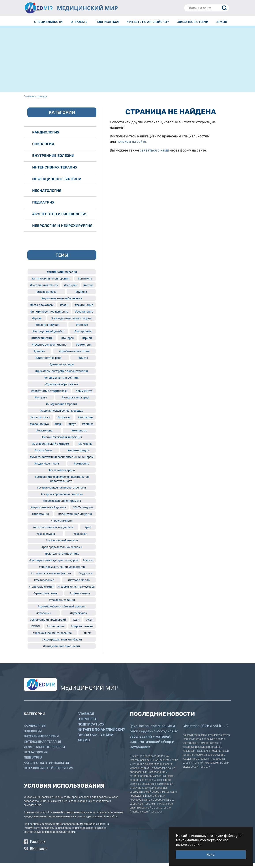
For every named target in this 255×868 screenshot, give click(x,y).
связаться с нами (154, 155)
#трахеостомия (80, 598)
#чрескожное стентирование (52, 638)
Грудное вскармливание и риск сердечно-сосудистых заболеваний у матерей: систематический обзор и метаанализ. (154, 741)
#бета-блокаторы (42, 310)
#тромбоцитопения (62, 605)
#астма (88, 290)
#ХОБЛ (35, 631)
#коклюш (64, 422)
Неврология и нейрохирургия (62, 230)
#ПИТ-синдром (83, 512)
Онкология (43, 149)
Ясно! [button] (211, 854)
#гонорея (67, 343)
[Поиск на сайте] (207, 8)
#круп (72, 429)
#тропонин (44, 618)
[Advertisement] (127, 66)
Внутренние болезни (53, 160)
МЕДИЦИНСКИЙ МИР (87, 8)
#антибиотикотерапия (62, 277)
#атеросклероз (46, 297)
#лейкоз (88, 429)
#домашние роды (62, 369)
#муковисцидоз (78, 455)
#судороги (85, 578)
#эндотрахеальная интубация (62, 644)
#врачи (37, 323)
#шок (87, 638)
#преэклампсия (62, 525)
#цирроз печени (82, 631)
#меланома (79, 435)
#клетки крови (40, 422)
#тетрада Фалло (79, 585)
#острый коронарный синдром (62, 499)
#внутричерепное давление (49, 316)
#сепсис (88, 565)
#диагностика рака (48, 363)
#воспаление (84, 316)
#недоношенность (47, 468)
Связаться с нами (95, 740)
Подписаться (91, 729)
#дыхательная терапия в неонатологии (62, 376)
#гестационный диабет (48, 336)
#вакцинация (84, 310)
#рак (88, 532)
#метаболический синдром (50, 449)
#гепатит (82, 330)
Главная (86, 719)
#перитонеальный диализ (48, 512)
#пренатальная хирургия (75, 519)
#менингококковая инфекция (62, 442)
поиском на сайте (131, 146)
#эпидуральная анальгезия (62, 651)
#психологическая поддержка (53, 532)
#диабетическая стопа (74, 356)
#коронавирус (39, 429)
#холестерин (55, 631)
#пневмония (40, 519)
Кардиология (46, 137)
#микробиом (43, 455)
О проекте (87, 724)
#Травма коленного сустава (76, 591)
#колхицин (85, 422)
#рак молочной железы (62, 545)
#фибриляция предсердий (48, 625)
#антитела (85, 283)
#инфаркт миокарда (75, 402)
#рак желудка (46, 539)
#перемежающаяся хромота (62, 506)
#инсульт (41, 402)
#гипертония (83, 336)
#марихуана (44, 435)
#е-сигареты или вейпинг (62, 382)
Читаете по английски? (101, 734)
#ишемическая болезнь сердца (62, 415)
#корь (58, 429)
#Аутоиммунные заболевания (62, 303)
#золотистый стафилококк (49, 396)
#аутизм (81, 297)
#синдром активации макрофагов (62, 572)
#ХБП (90, 625)
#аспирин (71, 290)
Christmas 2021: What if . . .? (206, 731)
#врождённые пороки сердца (72, 323)
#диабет (39, 356)
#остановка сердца (62, 475)
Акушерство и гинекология (60, 219)
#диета (83, 363)
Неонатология (47, 195)
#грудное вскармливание (49, 349)
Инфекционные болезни (57, 184)
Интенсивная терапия (55, 172)
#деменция (84, 349)
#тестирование (44, 585)
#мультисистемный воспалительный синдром (62, 462)
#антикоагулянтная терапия (50, 283)
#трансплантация (45, 598)
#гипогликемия (42, 343)
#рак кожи (80, 539)
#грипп (87, 343)
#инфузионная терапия (62, 409)
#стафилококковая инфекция (51, 578)
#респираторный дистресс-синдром (54, 565)
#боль (64, 310)
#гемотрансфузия (47, 330)
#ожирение (81, 468)
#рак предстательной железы (62, 552)
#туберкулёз (79, 618)
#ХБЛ (76, 625)
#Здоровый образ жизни (62, 389)
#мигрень (85, 449)
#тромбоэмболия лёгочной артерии (62, 611)
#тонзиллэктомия (41, 591)
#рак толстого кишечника (62, 558)
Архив (84, 745)
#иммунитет (84, 396)
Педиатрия (43, 207)
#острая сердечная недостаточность (62, 492)
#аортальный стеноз (44, 290)
